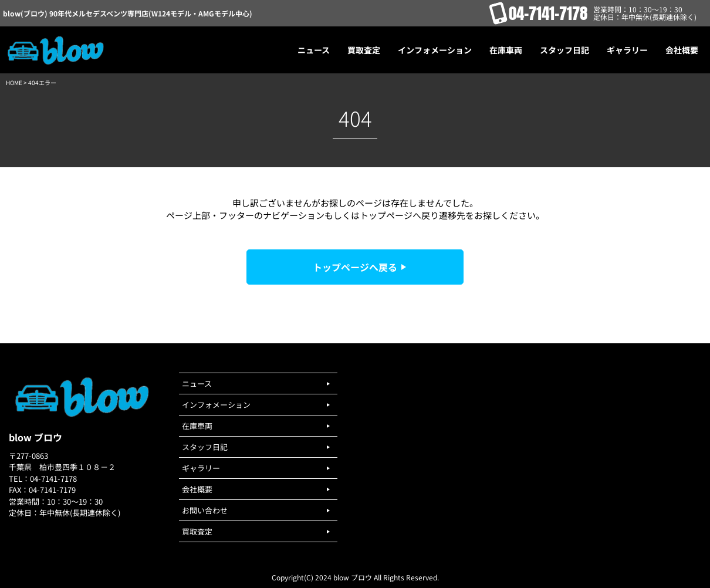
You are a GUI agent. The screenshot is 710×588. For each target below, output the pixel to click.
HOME (14, 82)
